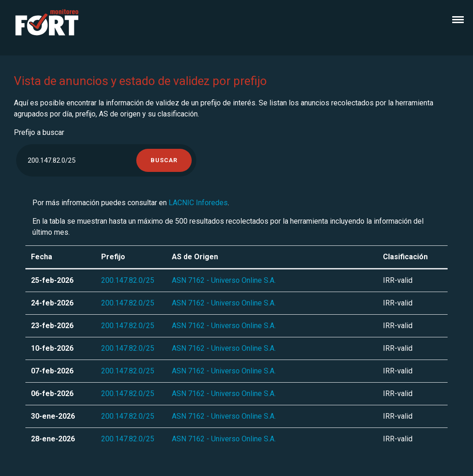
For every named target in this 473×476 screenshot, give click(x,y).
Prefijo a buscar (39, 132)
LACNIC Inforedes (198, 203)
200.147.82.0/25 (128, 280)
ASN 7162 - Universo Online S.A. (224, 280)
